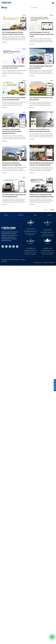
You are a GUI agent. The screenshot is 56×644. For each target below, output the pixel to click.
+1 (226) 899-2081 (30, 248)
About (6, 215)
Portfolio (21, 215)
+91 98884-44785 (47, 248)
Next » (53, 210)
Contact (49, 215)
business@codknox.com (30, 231)
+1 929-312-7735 (30, 229)
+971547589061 (47, 230)
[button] (53, 3)
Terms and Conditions (49, 263)
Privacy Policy (38, 263)
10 (50, 210)
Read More (5, 42)
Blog (35, 215)
